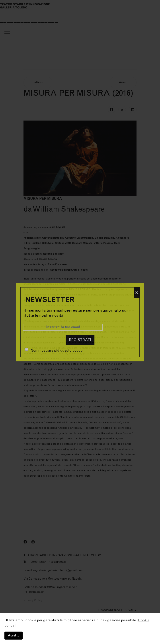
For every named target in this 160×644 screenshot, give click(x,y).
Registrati (80, 340)
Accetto (14, 635)
